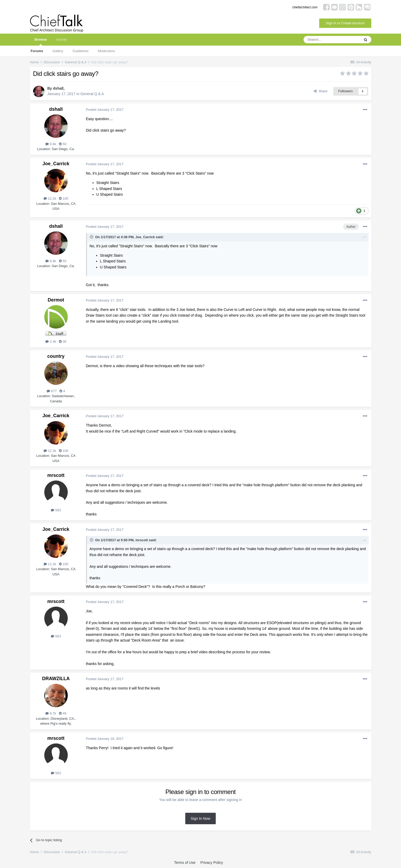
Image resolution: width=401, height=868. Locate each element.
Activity (61, 39)
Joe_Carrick (56, 164)
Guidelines (80, 51)
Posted (105, 110)
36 (63, 341)
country (56, 356)
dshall (58, 88)
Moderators (107, 51)
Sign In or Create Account (345, 23)
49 (63, 713)
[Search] (332, 40)
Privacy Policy (212, 863)
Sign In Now (200, 818)
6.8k (51, 144)
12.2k (50, 198)
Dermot (56, 300)
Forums (37, 51)
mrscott (56, 475)
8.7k (51, 713)
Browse (41, 42)
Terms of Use (185, 863)
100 (64, 198)
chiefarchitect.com (305, 7)
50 (63, 144)
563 (56, 510)
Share (321, 91)
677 (52, 391)
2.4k (51, 341)
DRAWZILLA (56, 679)
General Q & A (92, 94)
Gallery (58, 51)
